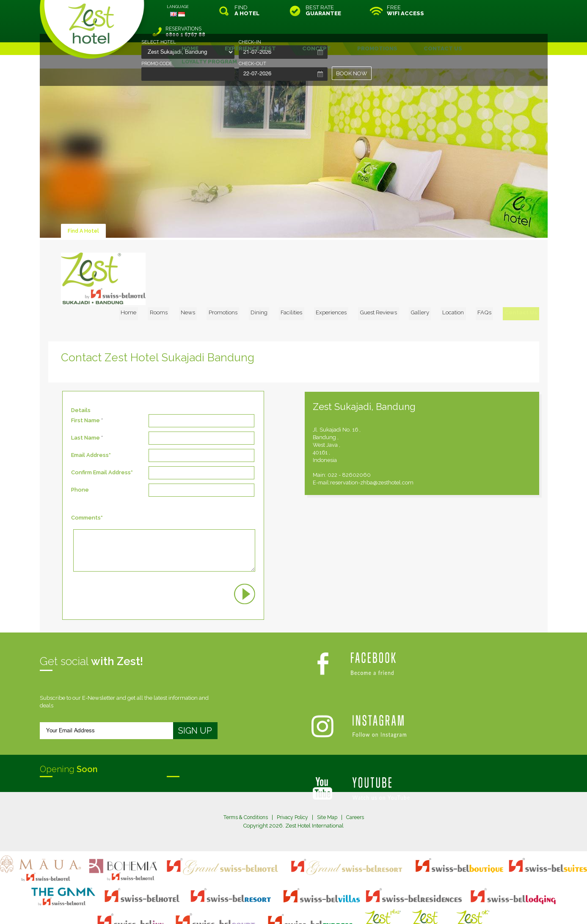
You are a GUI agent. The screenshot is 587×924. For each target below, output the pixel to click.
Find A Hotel (84, 210)
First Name (85, 386)
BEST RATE (323, 11)
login (326, 900)
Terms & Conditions (243, 782)
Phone (80, 455)
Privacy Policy (293, 782)
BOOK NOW (352, 73)
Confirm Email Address (101, 438)
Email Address (90, 421)
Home (172, 235)
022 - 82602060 (388, 441)
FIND (247, 11)
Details (81, 376)
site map (266, 900)
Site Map (330, 782)
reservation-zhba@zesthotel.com (411, 448)
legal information (298, 900)
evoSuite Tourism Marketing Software (267, 908)
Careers (360, 782)
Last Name (85, 403)
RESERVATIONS (490, 11)
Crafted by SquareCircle (342, 908)
